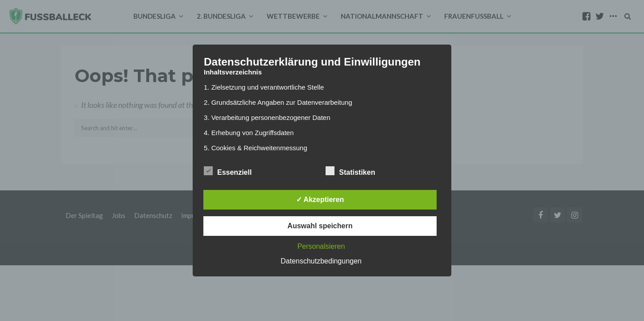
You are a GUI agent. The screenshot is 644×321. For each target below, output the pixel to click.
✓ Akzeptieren (320, 200)
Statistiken (350, 171)
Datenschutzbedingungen (321, 261)
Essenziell (228, 171)
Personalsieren (321, 246)
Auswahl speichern (320, 226)
